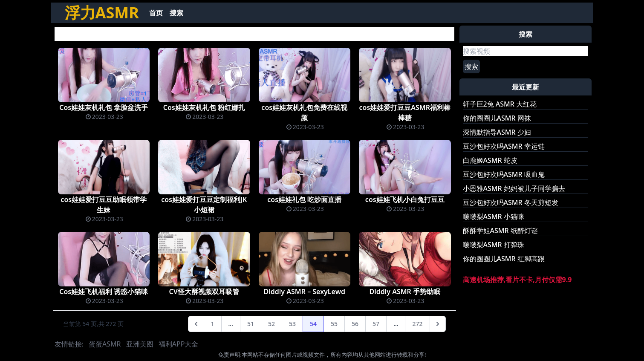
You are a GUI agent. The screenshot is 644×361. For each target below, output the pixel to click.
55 (334, 324)
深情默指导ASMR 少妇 (497, 132)
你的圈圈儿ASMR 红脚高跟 (504, 259)
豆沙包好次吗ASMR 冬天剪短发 (511, 202)
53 (292, 324)
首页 (156, 13)
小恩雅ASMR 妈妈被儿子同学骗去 (514, 188)
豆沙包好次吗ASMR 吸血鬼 (504, 174)
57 (376, 324)
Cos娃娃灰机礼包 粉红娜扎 (204, 107)
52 (271, 324)
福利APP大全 (179, 344)
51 (251, 324)
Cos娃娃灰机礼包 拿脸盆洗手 (104, 107)
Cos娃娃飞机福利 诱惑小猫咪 (104, 292)
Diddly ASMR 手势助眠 (405, 292)
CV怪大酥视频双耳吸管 (204, 292)
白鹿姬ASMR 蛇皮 (490, 160)
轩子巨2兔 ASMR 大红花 (500, 104)
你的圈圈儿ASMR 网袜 (497, 118)
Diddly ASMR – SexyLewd (305, 292)
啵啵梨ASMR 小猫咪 (494, 217)
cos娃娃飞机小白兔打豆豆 (405, 199)
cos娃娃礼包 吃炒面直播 (304, 199)
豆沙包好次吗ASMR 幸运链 (504, 146)
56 (355, 324)
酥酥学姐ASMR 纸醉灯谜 (500, 231)
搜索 (176, 13)
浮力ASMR (102, 13)
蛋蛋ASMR (105, 344)
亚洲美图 (140, 344)
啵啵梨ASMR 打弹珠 (494, 245)
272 (417, 324)
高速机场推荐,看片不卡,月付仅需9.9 (517, 280)
